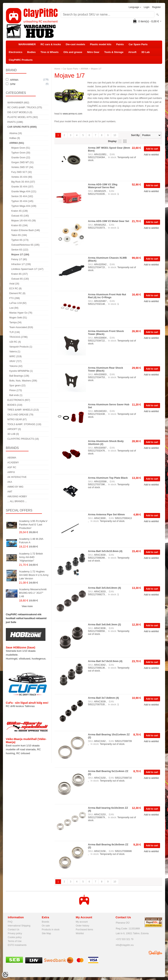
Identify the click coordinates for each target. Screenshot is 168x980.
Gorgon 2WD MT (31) (22, 162)
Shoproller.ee (155, 953)
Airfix (11, 472)
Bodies (31, 52)
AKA (10, 482)
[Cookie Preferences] (5, 975)
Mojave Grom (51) (21, 148)
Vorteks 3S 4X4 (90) (22, 177)
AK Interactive (17, 477)
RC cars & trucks (51, 44)
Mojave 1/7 (96, 69)
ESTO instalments (17, 945)
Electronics (16, 52)
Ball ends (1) (16, 395)
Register (156, 7)
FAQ (10, 922)
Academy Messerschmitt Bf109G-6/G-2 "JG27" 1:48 (33, 593)
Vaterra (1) (15, 352)
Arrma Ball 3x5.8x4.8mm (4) (104, 588)
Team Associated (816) (21, 327)
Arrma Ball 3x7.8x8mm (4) (103, 698)
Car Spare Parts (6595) (22, 127)
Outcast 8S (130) (20, 279)
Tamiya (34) (15, 322)
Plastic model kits (101, 44)
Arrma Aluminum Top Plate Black (108, 478)
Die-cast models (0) (20, 112)
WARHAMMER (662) (18, 103)
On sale (46, 926)
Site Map (46, 933)
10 (115, 135)
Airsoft (132, 52)
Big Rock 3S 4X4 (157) (23, 182)
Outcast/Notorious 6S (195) (25, 245)
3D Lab (145, 52)
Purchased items (84, 930)
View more (27, 606)
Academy (13, 463)
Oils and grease (73, 52)
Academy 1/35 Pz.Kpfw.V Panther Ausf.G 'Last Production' (33, 525)
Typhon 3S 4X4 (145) (22, 201)
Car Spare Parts (138, 44)
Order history (82, 926)
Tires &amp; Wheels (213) (23, 410)
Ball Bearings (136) (19, 376)
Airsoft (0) (14, 429)
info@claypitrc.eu (125, 945)
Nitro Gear (93, 52)
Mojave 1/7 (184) (20, 255)
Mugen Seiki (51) (18, 318)
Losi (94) (14, 308)
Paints (120, 44)
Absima (12, 458)
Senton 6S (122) (20, 250)
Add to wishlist (151, 155)
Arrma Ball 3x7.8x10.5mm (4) (105, 661)
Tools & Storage (114, 52)
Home (57, 69)
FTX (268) (15, 298)
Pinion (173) (16, 390)
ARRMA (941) (17, 143)
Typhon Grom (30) (21, 153)
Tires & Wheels (49, 52)
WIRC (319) (15, 356)
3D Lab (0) (13, 434)
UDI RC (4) (15, 342)
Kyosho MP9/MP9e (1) (21, 371)
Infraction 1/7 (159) (21, 264)
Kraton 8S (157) (20, 274)
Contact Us (13, 930)
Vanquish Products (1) (21, 347)
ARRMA (84, 69)
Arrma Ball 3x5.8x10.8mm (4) (105, 551)
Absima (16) (16, 133)
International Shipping (19, 926)
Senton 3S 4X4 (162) (22, 196)
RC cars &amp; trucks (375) (25, 107)
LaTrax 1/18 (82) (18, 303)
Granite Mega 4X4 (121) (24, 191)
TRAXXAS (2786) (18, 337)
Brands (45, 922)
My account (82, 922)
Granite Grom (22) (21, 158)
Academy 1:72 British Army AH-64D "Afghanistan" (31, 557)
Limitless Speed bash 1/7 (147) (27, 269)
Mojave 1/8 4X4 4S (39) (24, 221)
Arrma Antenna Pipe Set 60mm (106, 514)
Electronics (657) (19, 400)
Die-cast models (76, 44)
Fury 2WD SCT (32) (22, 172)
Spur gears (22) (17, 386)
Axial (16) (14, 284)
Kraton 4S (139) (20, 211)
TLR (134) (15, 332)
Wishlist (80, 933)
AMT (10, 492)
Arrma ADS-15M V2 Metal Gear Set (109, 221)
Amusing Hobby (17, 496)
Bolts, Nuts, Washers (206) (23, 381)
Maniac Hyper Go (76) (21, 313)
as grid (125, 141)
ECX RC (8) (15, 289)
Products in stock (51, 930)
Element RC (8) (17, 293)
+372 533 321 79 (124, 939)
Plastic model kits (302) (23, 117)
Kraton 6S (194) (20, 225)
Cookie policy (15, 937)
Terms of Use (15, 941)
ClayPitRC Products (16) (23, 439)
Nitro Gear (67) (17, 419)
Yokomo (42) (16, 366)
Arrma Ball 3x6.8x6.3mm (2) (104, 624)
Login (147, 7)
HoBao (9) (15, 138)
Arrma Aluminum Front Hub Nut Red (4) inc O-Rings (107, 296)
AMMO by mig (15, 487)
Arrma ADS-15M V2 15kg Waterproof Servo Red (103, 186)
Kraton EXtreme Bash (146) (26, 230)
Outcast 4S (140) (20, 216)
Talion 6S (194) (19, 235)
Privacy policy (15, 933)
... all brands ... (17, 501)
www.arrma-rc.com (72, 114)
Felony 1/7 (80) (19, 259)
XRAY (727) (15, 361)
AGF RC (12, 467)
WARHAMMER (27, 44)
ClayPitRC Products (21, 60)
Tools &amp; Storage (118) (24, 424)
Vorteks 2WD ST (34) (22, 167)
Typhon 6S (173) (20, 240)
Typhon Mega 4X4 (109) (24, 206)
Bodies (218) (15, 405)
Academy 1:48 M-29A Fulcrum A (31, 541)
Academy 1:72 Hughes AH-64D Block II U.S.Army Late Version (34, 575)
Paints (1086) (15, 122)
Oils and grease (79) (20, 415)
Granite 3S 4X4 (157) (22, 187)
